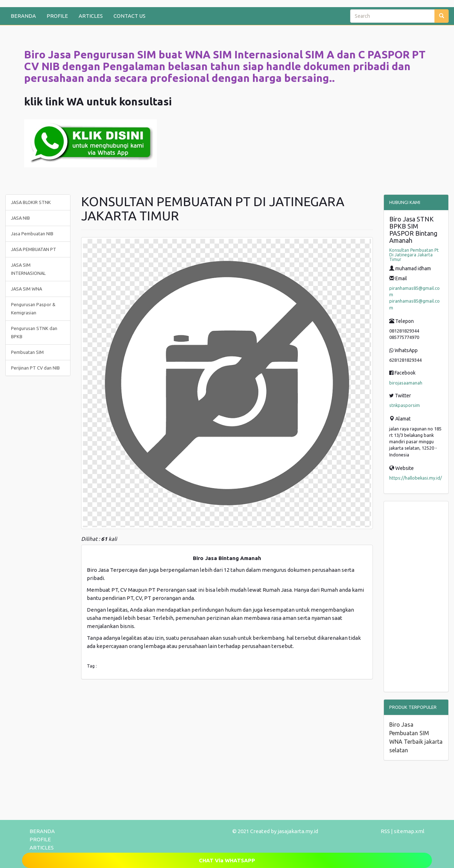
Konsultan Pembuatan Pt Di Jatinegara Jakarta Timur (414, 255)
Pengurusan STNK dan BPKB (34, 332)
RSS (385, 831)
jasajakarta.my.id (298, 831)
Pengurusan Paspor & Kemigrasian (33, 308)
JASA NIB (20, 218)
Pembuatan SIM (27, 352)
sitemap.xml (409, 831)
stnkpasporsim (405, 405)
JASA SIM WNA (27, 289)
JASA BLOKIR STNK (31, 202)
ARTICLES (91, 16)
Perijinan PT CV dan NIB (35, 368)
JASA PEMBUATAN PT (34, 249)
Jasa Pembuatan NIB (32, 234)
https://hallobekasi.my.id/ (416, 478)
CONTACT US (130, 16)
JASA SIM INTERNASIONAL (28, 269)
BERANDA (23, 16)
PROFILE (57, 16)
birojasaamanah (406, 383)
